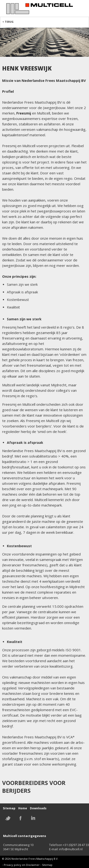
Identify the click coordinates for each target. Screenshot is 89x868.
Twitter (8, 818)
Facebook (20, 818)
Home (23, 808)
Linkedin (33, 818)
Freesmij (24, 113)
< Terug (8, 22)
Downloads (38, 808)
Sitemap (9, 808)
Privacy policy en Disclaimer (22, 865)
